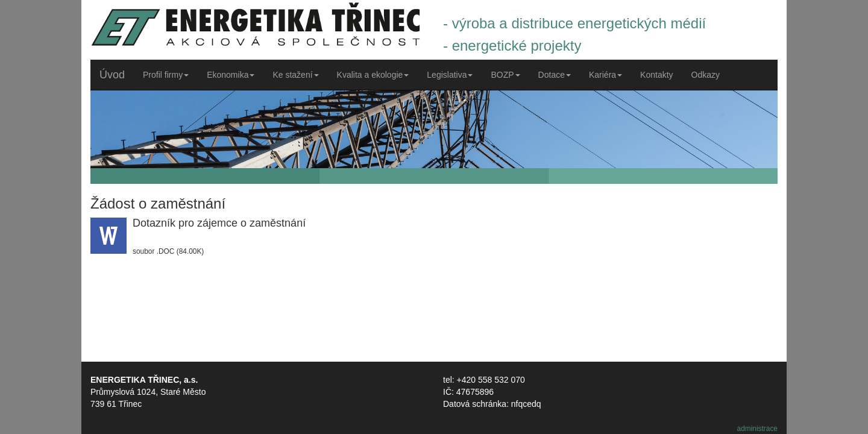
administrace (757, 429)
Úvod (112, 75)
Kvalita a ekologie (373, 75)
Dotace (555, 75)
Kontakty (656, 75)
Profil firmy (166, 75)
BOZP (505, 75)
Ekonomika (231, 75)
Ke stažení (295, 75)
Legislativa (450, 75)
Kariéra (605, 75)
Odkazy (706, 75)
